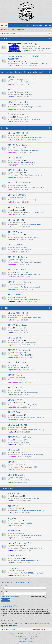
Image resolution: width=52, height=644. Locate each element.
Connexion (6, 30)
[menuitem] (39, 629)
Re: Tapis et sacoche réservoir (31, 318)
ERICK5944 (14, 357)
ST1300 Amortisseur (18, 325)
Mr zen (13, 215)
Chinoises (13, 568)
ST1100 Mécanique (17, 270)
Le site (7, 26)
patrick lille (14, 538)
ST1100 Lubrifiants (17, 257)
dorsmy (13, 444)
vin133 (13, 252)
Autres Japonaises (17, 555)
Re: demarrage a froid (28, 467)
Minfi (12, 84)
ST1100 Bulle (14, 158)
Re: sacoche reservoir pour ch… (32, 417)
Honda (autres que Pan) (20, 543)
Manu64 (15, 626)
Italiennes (13, 506)
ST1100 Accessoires (18, 133)
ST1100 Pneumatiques (19, 282)
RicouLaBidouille (17, 66)
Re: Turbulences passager (30, 299)
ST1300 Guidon (15, 412)
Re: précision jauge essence (30, 380)
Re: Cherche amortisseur (29, 150)
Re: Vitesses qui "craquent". (30, 262)
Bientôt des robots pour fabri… (31, 498)
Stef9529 (13, 407)
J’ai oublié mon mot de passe (11, 596)
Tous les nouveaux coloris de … (32, 548)
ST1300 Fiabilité (16, 375)
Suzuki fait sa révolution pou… (31, 560)
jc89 (12, 121)
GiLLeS (13, 513)
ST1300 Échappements (19, 350)
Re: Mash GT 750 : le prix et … (31, 573)
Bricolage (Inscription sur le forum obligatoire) (22, 72)
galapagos (14, 165)
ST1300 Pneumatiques (19, 437)
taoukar (13, 227)
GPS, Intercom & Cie (18, 102)
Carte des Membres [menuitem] (35, 25)
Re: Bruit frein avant (28, 82)
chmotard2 (14, 382)
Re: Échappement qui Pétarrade (32, 187)
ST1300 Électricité (17, 363)
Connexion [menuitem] (46, 26)
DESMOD (14, 152)
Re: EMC (24, 330)
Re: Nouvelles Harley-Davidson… (32, 536)
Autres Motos (7, 488)
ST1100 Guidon (15, 245)
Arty (21, 636)
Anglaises (12, 518)
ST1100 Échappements (19, 183)
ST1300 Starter (15, 462)
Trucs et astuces (16, 114)
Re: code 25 (25, 367)
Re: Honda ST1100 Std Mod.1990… (33, 212)
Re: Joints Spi (26, 480)
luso (12, 190)
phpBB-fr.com (30, 639)
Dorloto (13, 264)
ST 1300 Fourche (16, 475)
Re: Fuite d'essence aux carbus (31, 175)
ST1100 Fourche (16, 220)
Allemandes (14, 493)
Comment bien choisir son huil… (32, 430)
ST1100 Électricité (17, 195)
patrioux (27, 51)
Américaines (14, 531)
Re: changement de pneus (30, 287)
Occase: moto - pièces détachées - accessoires (25, 57)
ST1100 (11, 89)
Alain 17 (13, 97)
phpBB (20, 634)
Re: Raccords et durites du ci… (31, 274)
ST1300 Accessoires (18, 313)
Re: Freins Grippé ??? (28, 405)
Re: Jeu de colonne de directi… (31, 225)
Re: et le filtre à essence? (29, 392)
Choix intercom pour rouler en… (32, 107)
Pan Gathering (29, 44)
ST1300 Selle (14, 450)
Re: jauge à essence (28, 200)
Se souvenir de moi (39, 597)
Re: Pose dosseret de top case (31, 455)
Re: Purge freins (26, 94)
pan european (15, 345)
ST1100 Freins (15, 232)
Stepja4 (13, 109)
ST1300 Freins (15, 400)
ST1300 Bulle (14, 338)
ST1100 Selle (14, 294)
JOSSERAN (14, 457)
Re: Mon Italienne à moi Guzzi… (32, 511)
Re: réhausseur (26, 250)
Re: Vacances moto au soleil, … (32, 119)
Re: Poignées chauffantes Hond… (32, 138)
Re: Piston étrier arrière (29, 237)
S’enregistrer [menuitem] (51, 26)
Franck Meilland (16, 140)
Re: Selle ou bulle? (27, 162)
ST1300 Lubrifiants (17, 425)
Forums (3, 26)
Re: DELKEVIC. (26, 355)
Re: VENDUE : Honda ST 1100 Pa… (33, 64)
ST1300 (11, 77)
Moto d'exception (27, 523)
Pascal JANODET (17, 302)
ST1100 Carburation (18, 170)
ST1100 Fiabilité (16, 207)
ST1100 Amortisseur (18, 145)
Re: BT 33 (24, 442)
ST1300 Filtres (15, 387)
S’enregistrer (19, 30)
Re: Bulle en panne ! (28, 343)
